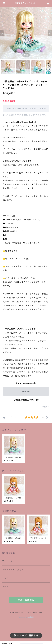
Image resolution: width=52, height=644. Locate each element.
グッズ (5, 578)
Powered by (26, 617)
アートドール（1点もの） (14, 570)
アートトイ (7, 561)
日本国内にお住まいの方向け (26, 400)
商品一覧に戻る (26, 600)
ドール (5, 587)
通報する (46, 407)
